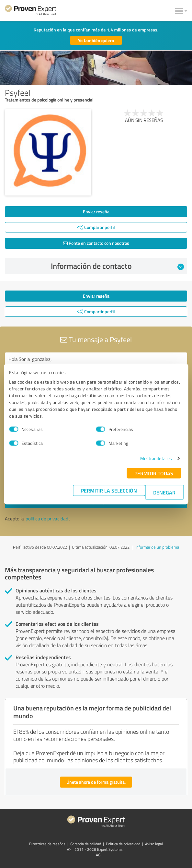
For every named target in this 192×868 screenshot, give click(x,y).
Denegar (164, 492)
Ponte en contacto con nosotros (96, 243)
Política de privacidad (123, 844)
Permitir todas (154, 473)
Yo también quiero (96, 40)
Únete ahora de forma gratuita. (96, 782)
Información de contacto (118, 266)
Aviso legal (154, 844)
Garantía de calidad (86, 844)
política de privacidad (47, 519)
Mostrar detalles (156, 458)
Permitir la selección (109, 490)
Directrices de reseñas (47, 844)
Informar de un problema (157, 547)
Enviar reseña (96, 212)
